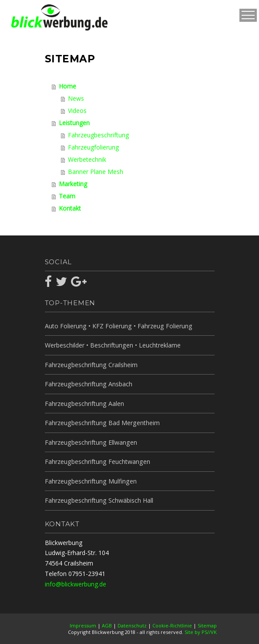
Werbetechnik (87, 159)
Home (67, 86)
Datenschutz (132, 625)
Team (67, 196)
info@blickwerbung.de (76, 584)
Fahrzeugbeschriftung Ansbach (88, 384)
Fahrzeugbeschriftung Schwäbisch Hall (99, 500)
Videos (77, 111)
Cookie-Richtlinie (172, 625)
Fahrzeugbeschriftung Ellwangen (90, 442)
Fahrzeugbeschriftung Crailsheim (91, 365)
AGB (107, 625)
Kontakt (70, 208)
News (76, 98)
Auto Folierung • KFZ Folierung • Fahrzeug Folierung (118, 326)
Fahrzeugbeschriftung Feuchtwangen (97, 462)
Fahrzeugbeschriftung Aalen (84, 404)
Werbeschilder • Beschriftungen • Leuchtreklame (113, 345)
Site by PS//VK (201, 632)
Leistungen (74, 123)
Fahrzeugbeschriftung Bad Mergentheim (102, 423)
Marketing (73, 184)
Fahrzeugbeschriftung (98, 135)
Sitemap (207, 625)
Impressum (83, 625)
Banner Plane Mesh (96, 172)
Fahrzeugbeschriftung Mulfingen (90, 481)
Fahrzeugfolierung (93, 147)
